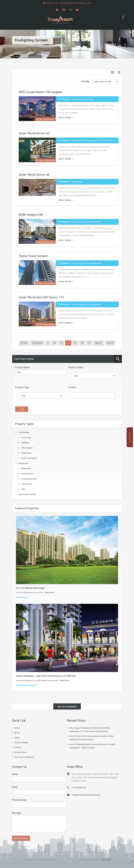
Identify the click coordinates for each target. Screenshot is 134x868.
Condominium (27, 474)
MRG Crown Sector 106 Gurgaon (40, 92)
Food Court (26, 437)
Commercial (24, 432)
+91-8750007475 (79, 788)
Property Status (76, 367)
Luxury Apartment (29, 479)
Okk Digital (106, 860)
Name (15, 774)
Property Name (22, 367)
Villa (23, 489)
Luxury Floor (27, 484)
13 (75, 343)
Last (109, 343)
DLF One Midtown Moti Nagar (30, 588)
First (25, 343)
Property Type (22, 387)
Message (16, 813)
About (17, 733)
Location (72, 387)
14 (82, 343)
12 (68, 343)
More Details (66, 117)
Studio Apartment (29, 458)
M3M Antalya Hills (31, 215)
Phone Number (19, 800)
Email (15, 787)
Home (17, 728)
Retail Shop (26, 453)
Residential (23, 463)
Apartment (26, 468)
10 (54, 343)
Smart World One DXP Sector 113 (41, 297)
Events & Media (21, 743)
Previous (38, 343)
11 (61, 343)
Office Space (27, 448)
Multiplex (25, 443)
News (17, 738)
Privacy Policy (20, 752)
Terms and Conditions (24, 757)
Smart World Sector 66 (34, 175)
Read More (50, 593)
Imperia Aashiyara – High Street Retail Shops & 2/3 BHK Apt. (46, 676)
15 (89, 343)
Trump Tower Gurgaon (33, 256)
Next (97, 343)
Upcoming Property (27, 494)
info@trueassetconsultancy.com (86, 795)
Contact (18, 747)
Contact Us (130, 437)
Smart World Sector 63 (34, 133)
